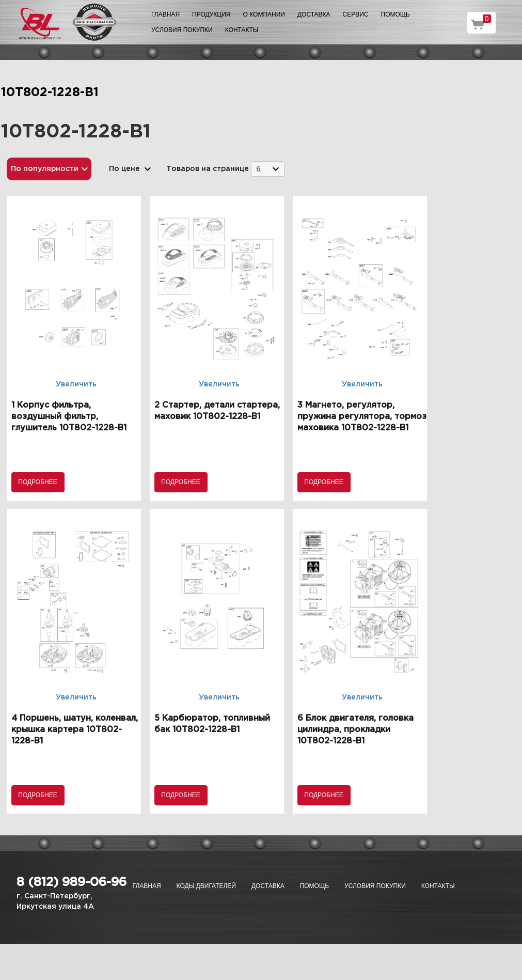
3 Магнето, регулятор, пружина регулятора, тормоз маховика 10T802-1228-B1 (362, 417)
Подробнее (37, 482)
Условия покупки (182, 30)
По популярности (45, 169)
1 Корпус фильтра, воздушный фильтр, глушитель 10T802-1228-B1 (69, 417)
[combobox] (268, 169)
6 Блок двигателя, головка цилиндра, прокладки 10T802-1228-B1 (355, 730)
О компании (264, 14)
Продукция (211, 14)
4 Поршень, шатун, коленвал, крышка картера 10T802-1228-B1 (75, 730)
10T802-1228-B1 (50, 92)
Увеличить (76, 384)
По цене (124, 169)
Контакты (242, 30)
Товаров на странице (208, 169)
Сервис (356, 14)
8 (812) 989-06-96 (72, 882)
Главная (165, 14)
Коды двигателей (206, 886)
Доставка (314, 14)
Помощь (396, 14)
